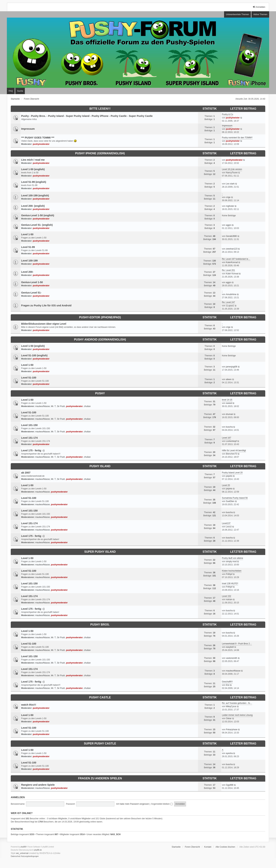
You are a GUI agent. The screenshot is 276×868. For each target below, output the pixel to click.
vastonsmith (231, 658)
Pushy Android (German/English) (100, 340)
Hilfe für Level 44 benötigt (234, 450)
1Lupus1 (230, 306)
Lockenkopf (231, 441)
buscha (229, 427)
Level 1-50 (27, 234)
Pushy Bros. (100, 625)
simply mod (231, 561)
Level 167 (227, 438)
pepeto (229, 476)
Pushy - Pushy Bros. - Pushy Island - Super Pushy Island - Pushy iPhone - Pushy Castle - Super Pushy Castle (87, 116)
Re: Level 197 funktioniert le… (236, 259)
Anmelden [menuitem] (259, 7)
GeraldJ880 (231, 236)
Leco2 (229, 527)
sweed (229, 403)
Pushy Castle (100, 697)
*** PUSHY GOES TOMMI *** (38, 138)
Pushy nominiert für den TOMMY (237, 138)
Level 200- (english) (33, 206)
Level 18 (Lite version (232, 169)
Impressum (28, 129)
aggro (229, 225)
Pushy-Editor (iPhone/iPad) (100, 317)
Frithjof (229, 574)
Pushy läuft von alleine (233, 558)
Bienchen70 (231, 454)
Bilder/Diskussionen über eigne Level (44, 324)
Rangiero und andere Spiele (38, 785)
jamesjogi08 (231, 367)
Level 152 (227, 596)
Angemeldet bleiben (162, 804)
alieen (229, 379)
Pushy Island (100, 466)
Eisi (228, 685)
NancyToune (232, 173)
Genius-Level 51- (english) (37, 225)
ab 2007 (26, 473)
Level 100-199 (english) (35, 195)
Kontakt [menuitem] (208, 847)
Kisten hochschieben (232, 571)
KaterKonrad (232, 262)
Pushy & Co (228, 114)
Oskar (229, 718)
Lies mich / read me (33, 160)
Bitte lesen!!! (100, 109)
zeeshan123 (232, 249)
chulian (87, 406)
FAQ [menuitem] (11, 91)
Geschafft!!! (227, 682)
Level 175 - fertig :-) (33, 450)
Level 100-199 (29, 261)
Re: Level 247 (228, 302)
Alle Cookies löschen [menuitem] (225, 847)
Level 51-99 (28, 247)
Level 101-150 (29, 425)
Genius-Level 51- (31, 293)
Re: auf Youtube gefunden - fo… (237, 703)
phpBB (23, 847)
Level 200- (27, 272)
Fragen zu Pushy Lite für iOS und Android (46, 305)
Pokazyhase (232, 730)
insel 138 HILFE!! (230, 583)
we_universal (22, 853)
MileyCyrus (231, 706)
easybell (230, 647)
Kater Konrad (232, 274)
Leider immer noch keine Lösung (237, 715)
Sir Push (61, 406)
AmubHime (231, 294)
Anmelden (18, 797)
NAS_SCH (115, 834)
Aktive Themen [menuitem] (260, 14)
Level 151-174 (29, 438)
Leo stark (230, 184)
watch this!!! (29, 705)
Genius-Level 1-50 (32, 282)
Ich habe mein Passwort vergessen (133, 804)
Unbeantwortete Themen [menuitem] (237, 14)
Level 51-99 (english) (34, 182)
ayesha (229, 753)
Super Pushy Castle (100, 744)
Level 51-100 (29, 378)
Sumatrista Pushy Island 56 (235, 498)
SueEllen (230, 501)
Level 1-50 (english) (33, 169)
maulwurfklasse (43, 406)
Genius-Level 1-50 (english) (38, 215)
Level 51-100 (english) (34, 355)
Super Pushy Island (100, 552)
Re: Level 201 (228, 270)
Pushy (100, 393)
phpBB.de (38, 850)
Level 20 (226, 485)
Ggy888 (230, 785)
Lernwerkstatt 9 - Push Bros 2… (237, 644)
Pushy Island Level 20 (232, 473)
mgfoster (230, 206)
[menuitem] (16, 856)
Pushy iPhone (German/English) (100, 153)
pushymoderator (41, 144)
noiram (229, 599)
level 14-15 (227, 400)
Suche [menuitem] (20, 91)
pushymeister (233, 118)
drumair (229, 414)
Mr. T (53, 406)
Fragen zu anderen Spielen (100, 778)
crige (228, 197)
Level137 (226, 523)
